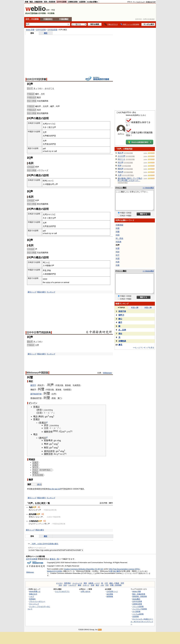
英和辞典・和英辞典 (140, 596)
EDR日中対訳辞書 (36, 79)
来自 (48, 489)
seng (51, 417)
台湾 (54, 394)
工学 (106, 583)
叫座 (118, 265)
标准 (36, 398)
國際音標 (48, 432)
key (55, 431)
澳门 (59, 398)
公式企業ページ (112, 591)
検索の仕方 (33, 594)
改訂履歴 (117, 571)
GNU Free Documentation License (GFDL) (124, 569)
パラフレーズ (43, 170)
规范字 (33, 385)
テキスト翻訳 (121, 188)
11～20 (135, 307)
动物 (48, 274)
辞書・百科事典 (116, 585)
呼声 (37, 167)
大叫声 (46, 106)
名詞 (39, 110)
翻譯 (29, 484)
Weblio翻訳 (136, 599)
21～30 (148, 307)
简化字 (41, 385)
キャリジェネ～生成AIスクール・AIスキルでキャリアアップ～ (142, 621)
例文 (46, 33)
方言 (107, 585)
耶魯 (46, 440)
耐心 (120, 319)
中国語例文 (48, 19)
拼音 (39, 410)
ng (60, 440)
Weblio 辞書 (30, 30)
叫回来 (119, 242)
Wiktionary (107, 373)
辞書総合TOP (151, 2)
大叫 (43, 94)
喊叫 (37, 94)
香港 (32, 398)
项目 (82, 489)
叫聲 (111, 571)
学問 (122, 583)
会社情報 (110, 594)
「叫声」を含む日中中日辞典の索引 (44, 544)
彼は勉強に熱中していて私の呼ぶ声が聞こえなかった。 (130, 179)
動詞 (39, 97)
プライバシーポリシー (37, 601)
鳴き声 (121, 153)
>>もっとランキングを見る (144, 348)
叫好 (118, 252)
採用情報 (110, 596)
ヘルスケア (72, 585)
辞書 (26, 2)
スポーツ (86, 585)
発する (51, 127)
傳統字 (33, 390)
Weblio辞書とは (35, 591)
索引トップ (32, 292)
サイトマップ (34, 604)
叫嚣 (118, 228)
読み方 (30, 342)
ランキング (51, 292)
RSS (100, 630)
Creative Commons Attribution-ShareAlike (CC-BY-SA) (84, 569)
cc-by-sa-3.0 (55, 489)
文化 (60, 585)
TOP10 (121, 308)
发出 (48, 144)
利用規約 (32, 599)
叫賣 (118, 248)
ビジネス (59, 583)
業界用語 (67, 583)
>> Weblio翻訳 (148, 188)
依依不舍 (122, 311)
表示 (39, 484)
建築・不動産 (114, 583)
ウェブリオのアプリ (62, 591)
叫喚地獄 (120, 225)
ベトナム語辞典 (138, 614)
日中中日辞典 (62, 2)
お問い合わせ (85, 591)
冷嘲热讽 (122, 341)
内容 (44, 489)
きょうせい (38, 88)
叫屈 (118, 258)
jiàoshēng (48, 410)
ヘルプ (32, 596)
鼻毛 (120, 345)
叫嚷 (118, 232)
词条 (31, 489)
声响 (49, 270)
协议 (66, 489)
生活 (65, 585)
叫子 (118, 255)
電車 (85, 583)
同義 (43, 113)
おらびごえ (49, 88)
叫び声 (121, 162)
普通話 (36, 407)
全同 (41, 101)
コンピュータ (77, 583)
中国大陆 (59, 385)
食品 (97, 585)
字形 (40, 398)
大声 (45, 124)
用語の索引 (41, 292)
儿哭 (37, 345)
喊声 (52, 106)
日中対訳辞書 (52, 30)
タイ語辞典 (136, 611)
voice (45, 279)
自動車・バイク (94, 583)
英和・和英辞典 (50, 2)
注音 (39, 413)
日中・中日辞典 (32, 19)
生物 (92, 585)
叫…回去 (120, 238)
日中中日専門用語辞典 (39, 332)
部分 (39, 113)
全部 (35, 489)
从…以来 (122, 330)
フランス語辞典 (138, 606)
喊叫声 (38, 106)
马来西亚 (76, 385)
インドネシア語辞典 (140, 609)
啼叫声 (121, 169)
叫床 (118, 262)
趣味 (80, 585)
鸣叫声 (121, 172)
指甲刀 (121, 315)
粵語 (35, 417)
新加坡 (68, 385)
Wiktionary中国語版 (38, 373)
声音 (54, 136)
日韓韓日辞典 (73, 2)
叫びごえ (122, 159)
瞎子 (120, 322)
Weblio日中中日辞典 (54, 571)
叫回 (118, 235)
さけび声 (122, 156)
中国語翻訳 (64, 19)
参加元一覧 (54, 559)
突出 (120, 334)
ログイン (140, 2)
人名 (102, 585)
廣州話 (42, 438)
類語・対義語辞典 (36, 2)
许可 (62, 489)
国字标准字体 (36, 394)
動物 (48, 184)
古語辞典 (82, 2)
